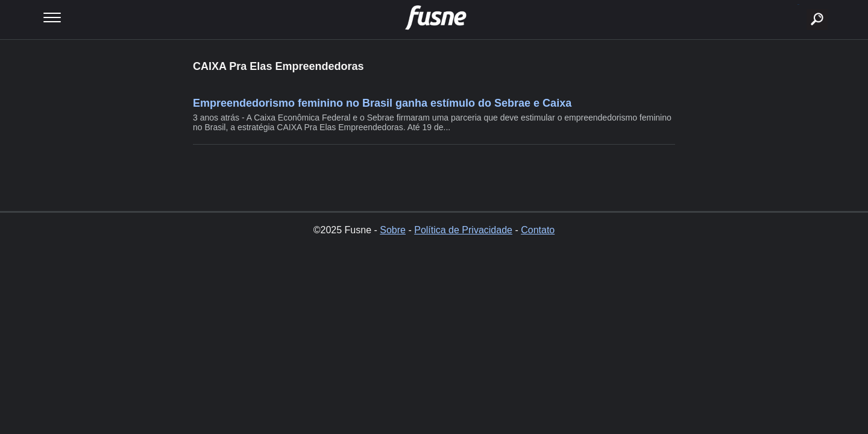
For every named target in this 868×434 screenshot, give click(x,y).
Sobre (393, 230)
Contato (538, 230)
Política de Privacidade (463, 230)
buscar (798, 5)
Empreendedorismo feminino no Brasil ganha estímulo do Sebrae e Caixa (382, 103)
